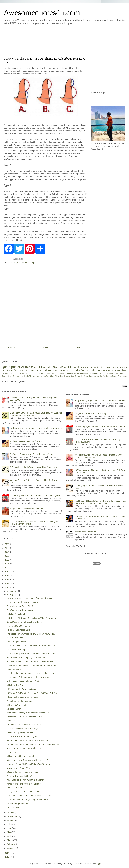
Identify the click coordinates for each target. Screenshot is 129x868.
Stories (57, 367)
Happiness (7, 370)
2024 (7, 552)
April (9, 836)
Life (70, 370)
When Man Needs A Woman (19, 701)
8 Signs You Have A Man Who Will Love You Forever (30, 760)
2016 (7, 584)
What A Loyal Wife (15, 638)
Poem (54, 373)
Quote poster (11, 367)
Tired (101, 373)
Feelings (47, 373)
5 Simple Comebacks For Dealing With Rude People (30, 661)
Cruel (73, 376)
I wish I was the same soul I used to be (24, 725)
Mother (39, 370)
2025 (7, 548)
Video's (124, 376)
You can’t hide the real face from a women (25, 780)
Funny (33, 370)
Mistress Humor (14, 709)
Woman (58, 370)
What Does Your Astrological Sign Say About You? (29, 800)
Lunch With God (14, 807)
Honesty (14, 373)
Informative (84, 370)
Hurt (29, 373)
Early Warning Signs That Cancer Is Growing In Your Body (36, 428)
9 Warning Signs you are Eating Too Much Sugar (32, 454)
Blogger (99, 864)
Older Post (81, 347)
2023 (7, 556)
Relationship (103, 367)
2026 (7, 544)
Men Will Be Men (14, 788)
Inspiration (90, 367)
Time (119, 376)
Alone (108, 370)
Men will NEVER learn (16, 705)
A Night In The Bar (15, 685)
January (11, 848)
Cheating (67, 376)
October (11, 812)
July (9, 824)
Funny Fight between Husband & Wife (24, 792)
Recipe (115, 376)
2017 (7, 580)
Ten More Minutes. (15, 669)
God (45, 370)
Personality (61, 373)
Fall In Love (12, 721)
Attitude (51, 370)
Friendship (6, 373)
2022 (7, 560)
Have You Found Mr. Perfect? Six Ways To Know (28, 764)
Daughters (116, 373)
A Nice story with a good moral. (20, 756)
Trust (41, 373)
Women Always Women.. (18, 804)
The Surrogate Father (16, 642)
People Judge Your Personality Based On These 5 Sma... (32, 673)
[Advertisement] (40, 40)
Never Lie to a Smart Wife (18, 768)
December (12, 591)
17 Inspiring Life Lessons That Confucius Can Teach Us (31, 796)
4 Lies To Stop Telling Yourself (20, 732)
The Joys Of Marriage (16, 650)
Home (46, 347)
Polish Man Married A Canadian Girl (23, 602)
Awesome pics (21, 370)
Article (13, 263)
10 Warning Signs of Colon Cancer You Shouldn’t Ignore (35, 495)
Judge (86, 376)
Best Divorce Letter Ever (86, 532)
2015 (7, 587)
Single (10, 376)
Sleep (52, 376)
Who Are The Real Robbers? (19, 776)
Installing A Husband (16, 614)
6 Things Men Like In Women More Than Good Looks (34, 467)
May (9, 832)
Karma (91, 376)
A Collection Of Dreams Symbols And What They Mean (31, 618)
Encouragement (119, 367)
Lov (95, 376)
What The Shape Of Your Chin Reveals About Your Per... (32, 654)
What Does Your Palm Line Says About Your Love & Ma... (32, 646)
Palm (48, 376)
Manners (36, 376)
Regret (4, 376)
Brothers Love (18, 376)
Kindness (101, 370)
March (10, 840)
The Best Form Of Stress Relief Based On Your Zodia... (31, 634)
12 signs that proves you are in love (22, 772)
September (12, 816)
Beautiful (66, 367)
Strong (65, 370)
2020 (7, 568)
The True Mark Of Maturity (18, 626)
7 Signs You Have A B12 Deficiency (26, 441)
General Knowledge (26, 263)
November (12, 595)
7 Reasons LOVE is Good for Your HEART (26, 717)
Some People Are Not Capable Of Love (24, 622)
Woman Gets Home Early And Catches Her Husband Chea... (34, 744)
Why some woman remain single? (22, 736)
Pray (110, 376)
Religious (123, 370)
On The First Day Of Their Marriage (22, 729)
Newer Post (10, 347)
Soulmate (70, 373)
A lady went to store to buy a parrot (22, 697)
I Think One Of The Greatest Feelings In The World (29, 677)
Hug (82, 376)
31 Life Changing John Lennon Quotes (24, 681)
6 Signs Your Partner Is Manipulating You (25, 748)
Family (76, 370)
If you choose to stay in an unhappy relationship (28, 713)
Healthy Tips (28, 376)
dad (105, 373)
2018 (7, 576)
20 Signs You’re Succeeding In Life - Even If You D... (30, 598)
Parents (124, 373)
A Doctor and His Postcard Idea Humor (24, 784)
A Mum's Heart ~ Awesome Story (21, 689)
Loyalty (100, 376)
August (10, 820)
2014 (7, 853)
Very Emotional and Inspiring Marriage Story (26, 658)
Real (89, 373)
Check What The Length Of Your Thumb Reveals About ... (32, 665)
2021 (7, 564)
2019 (7, 572)
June (10, 828)
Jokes (81, 367)
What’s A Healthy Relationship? (21, 610)
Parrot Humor (13, 752)
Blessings (60, 376)
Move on (43, 376)
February (11, 844)
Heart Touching (81, 373)
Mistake (105, 376)
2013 (7, 857)
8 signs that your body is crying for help (28, 508)
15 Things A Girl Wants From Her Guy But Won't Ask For (32, 693)
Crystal (78, 376)
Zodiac (93, 370)
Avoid (109, 373)
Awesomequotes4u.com (42, 13)
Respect (35, 373)
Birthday (95, 373)
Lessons (115, 370)
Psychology (22, 373)
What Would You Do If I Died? (20, 606)
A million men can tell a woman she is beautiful (27, 740)
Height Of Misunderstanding (19, 630)
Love (74, 367)
